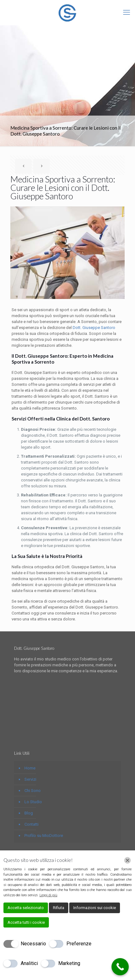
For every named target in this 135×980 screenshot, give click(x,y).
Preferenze (79, 944)
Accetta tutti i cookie (26, 922)
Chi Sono (33, 791)
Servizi (30, 779)
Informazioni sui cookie (95, 908)
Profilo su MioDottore (44, 836)
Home (30, 768)
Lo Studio (33, 802)
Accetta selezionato (26, 908)
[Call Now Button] (120, 967)
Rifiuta (59, 908)
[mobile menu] (127, 12)
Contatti (31, 824)
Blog (29, 813)
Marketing (69, 963)
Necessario (33, 944)
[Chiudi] (127, 860)
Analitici (29, 963)
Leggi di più (48, 895)
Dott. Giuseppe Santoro (94, 328)
